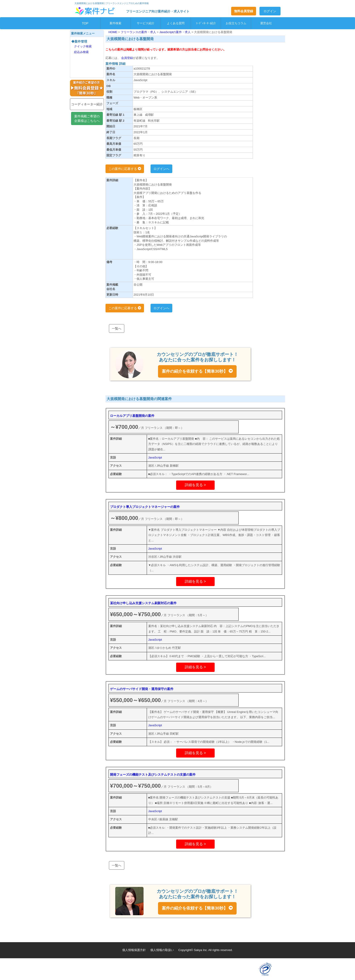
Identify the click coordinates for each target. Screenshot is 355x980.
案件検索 (115, 23)
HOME (113, 32)
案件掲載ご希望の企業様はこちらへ (87, 118)
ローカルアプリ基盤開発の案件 (132, 416)
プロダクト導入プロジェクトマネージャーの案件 (145, 507)
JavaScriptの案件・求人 (175, 32)
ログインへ (161, 169)
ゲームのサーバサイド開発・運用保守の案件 (142, 689)
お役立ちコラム (236, 23)
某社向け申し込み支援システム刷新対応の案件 (143, 603)
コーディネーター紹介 (87, 104)
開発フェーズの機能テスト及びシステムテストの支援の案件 (153, 775)
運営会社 (266, 23)
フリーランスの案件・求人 (139, 32)
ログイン (270, 11)
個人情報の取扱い (162, 950)
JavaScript (155, 457)
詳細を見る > (195, 485)
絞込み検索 (81, 52)
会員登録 (127, 58)
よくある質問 (176, 23)
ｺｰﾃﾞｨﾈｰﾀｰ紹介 (206, 23)
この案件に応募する (125, 169)
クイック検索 (83, 46)
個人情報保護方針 (134, 950)
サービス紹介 (146, 23)
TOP (85, 23)
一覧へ (117, 328)
